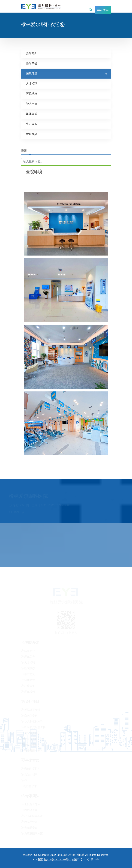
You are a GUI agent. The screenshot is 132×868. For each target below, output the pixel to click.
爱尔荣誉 (32, 63)
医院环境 (32, 74)
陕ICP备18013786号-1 (58, 859)
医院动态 (32, 94)
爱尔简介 (32, 53)
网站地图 (28, 855)
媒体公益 (32, 114)
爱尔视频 (32, 134)
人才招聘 (32, 84)
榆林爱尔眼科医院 (74, 855)
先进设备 (32, 124)
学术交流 (32, 104)
